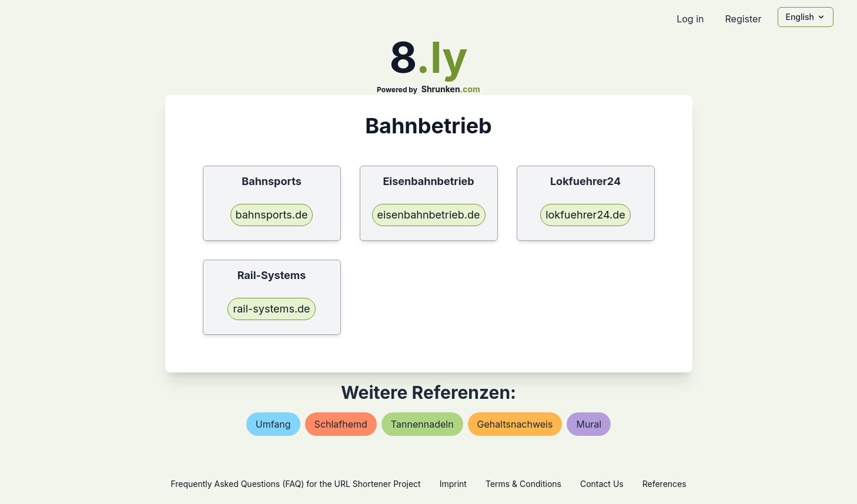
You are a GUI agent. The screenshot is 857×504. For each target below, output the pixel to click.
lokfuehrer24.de (585, 215)
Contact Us (602, 484)
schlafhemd (341, 424)
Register (743, 19)
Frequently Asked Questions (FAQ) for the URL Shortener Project (295, 484)
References (664, 484)
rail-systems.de (271, 309)
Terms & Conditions (523, 484)
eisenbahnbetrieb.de (429, 215)
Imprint (453, 484)
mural (589, 424)
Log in (690, 19)
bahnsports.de (272, 215)
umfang (273, 424)
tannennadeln (422, 424)
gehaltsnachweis (515, 424)
